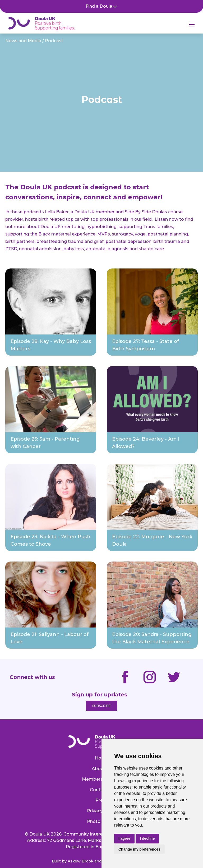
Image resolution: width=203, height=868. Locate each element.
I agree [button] (124, 838)
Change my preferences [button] (139, 849)
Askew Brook (80, 861)
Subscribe (101, 706)
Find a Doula (102, 6)
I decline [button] (147, 838)
